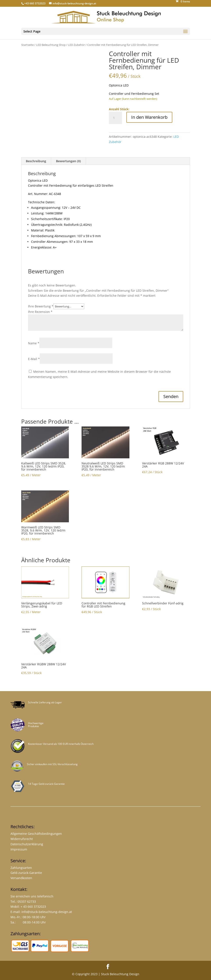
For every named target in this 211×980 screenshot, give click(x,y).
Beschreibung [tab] (36, 161)
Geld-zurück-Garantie (26, 873)
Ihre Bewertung (41, 306)
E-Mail (34, 359)
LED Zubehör (76, 45)
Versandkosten (21, 878)
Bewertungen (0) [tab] (68, 161)
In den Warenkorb (149, 117)
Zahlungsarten (21, 868)
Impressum (19, 849)
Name (34, 343)
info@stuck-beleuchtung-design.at (47, 912)
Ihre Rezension (40, 312)
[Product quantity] (115, 118)
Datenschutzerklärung (27, 844)
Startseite (27, 45)
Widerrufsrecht (22, 839)
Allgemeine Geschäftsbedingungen (36, 834)
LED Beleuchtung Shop (51, 45)
